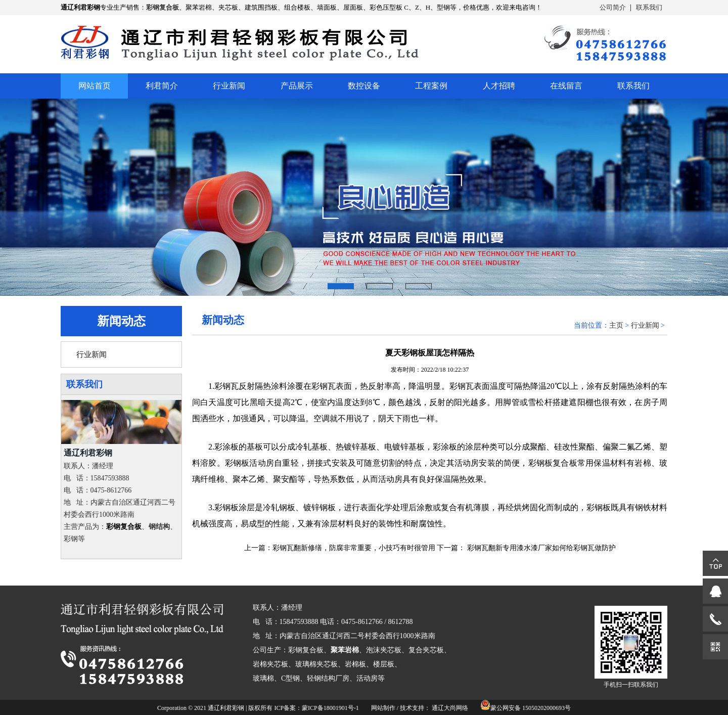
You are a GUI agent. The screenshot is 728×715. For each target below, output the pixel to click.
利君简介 (162, 86)
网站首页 (95, 86)
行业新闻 (229, 86)
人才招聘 (499, 86)
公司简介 (613, 7)
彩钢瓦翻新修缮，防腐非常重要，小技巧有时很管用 (354, 548)
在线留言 (566, 86)
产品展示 (297, 86)
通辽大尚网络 (450, 708)
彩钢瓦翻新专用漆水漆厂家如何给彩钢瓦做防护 (541, 548)
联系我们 (649, 7)
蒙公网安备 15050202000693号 (531, 708)
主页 (616, 325)
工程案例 (431, 86)
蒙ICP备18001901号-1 (330, 708)
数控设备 (364, 86)
